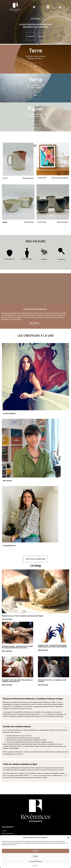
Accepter (35, 851)
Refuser (35, 856)
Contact (4, 831)
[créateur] (35, 388)
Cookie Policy (35, 866)
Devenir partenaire (8, 833)
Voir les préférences (36, 861)
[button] (68, 838)
